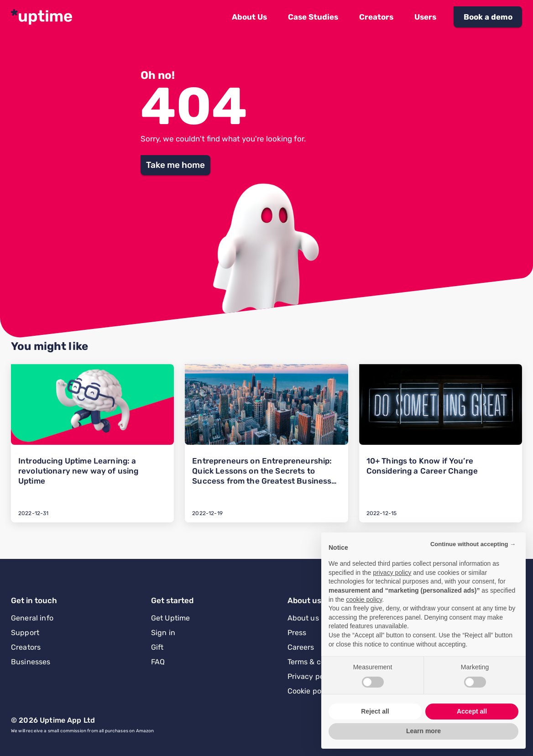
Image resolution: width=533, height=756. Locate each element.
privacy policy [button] (392, 573)
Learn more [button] (423, 731)
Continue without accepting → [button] (473, 544)
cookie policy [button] (364, 600)
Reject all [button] (375, 711)
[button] (249, 17)
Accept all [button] (472, 711)
